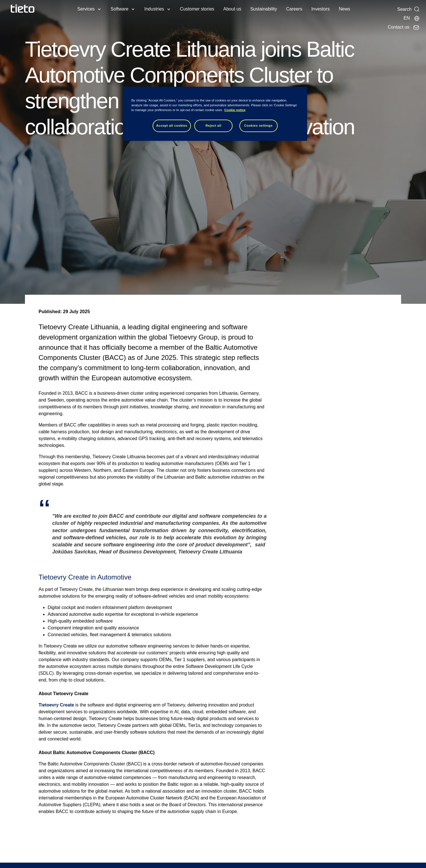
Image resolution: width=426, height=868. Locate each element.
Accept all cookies (172, 126)
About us (232, 9)
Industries (154, 9)
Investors (321, 9)
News (345, 9)
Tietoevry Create (56, 705)
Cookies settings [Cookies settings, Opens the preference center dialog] (258, 126)
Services (86, 9)
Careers (294, 9)
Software (120, 9)
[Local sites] (412, 18)
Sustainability (263, 9)
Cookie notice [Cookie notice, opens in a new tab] (235, 110)
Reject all (214, 126)
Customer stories (197, 9)
